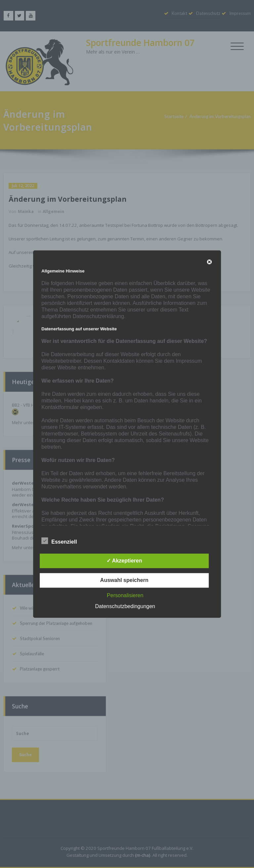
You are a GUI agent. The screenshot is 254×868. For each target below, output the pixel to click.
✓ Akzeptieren (124, 561)
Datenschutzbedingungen (125, 606)
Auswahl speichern (124, 580)
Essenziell (59, 541)
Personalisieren (125, 595)
